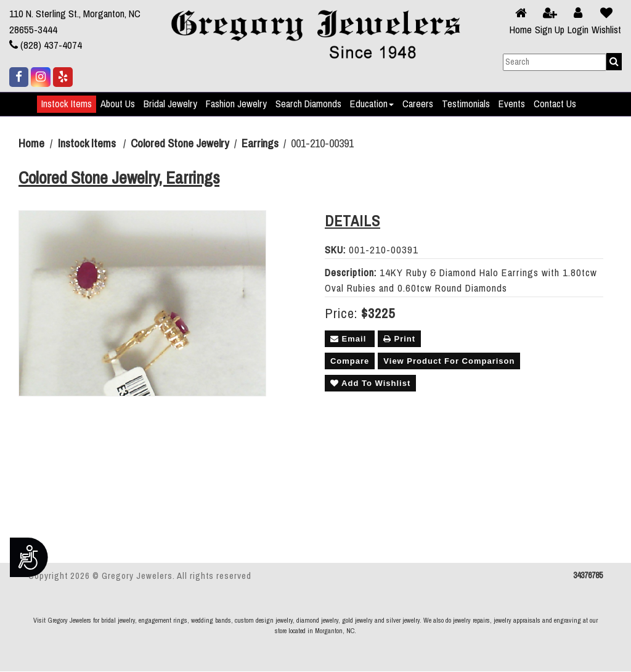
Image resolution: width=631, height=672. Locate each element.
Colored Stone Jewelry (180, 144)
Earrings (260, 144)
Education (372, 104)
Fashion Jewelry (236, 104)
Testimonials (466, 104)
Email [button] (350, 339)
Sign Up (550, 30)
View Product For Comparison (449, 361)
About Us (118, 104)
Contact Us (555, 104)
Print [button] (399, 339)
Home (521, 30)
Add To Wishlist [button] (370, 383)
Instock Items (67, 104)
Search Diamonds (308, 104)
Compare (350, 361)
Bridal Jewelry (170, 104)
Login (578, 30)
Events (512, 104)
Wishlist (606, 30)
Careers (418, 104)
